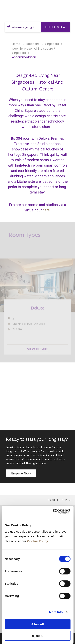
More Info (56, 612)
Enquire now (21, 473)
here (46, 210)
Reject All (38, 636)
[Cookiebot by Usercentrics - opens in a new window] (53, 511)
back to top (60, 500)
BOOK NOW (55, 27)
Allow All (37, 624)
